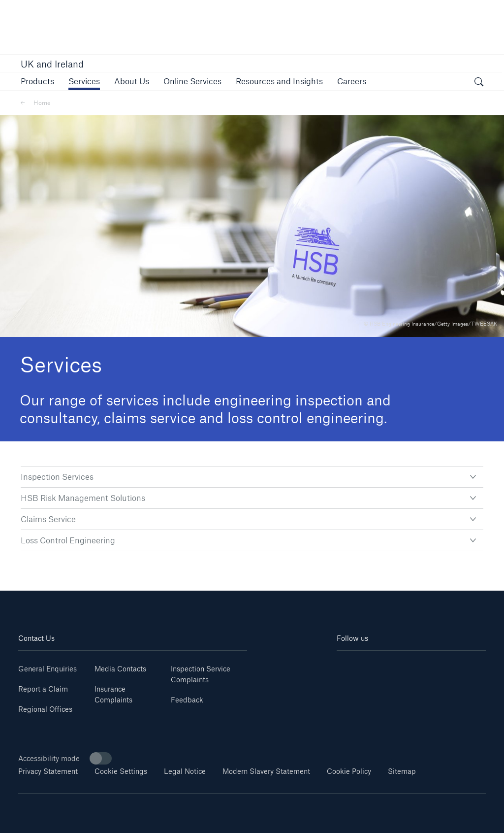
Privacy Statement (48, 771)
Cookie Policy (349, 771)
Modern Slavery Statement (266, 771)
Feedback (187, 700)
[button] (37, 81)
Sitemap (402, 771)
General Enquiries (47, 669)
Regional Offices (45, 709)
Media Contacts (120, 669)
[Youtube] (374, 665)
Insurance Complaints (113, 694)
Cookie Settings (121, 771)
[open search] (479, 83)
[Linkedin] (349, 665)
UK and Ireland (52, 64)
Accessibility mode (65, 758)
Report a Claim (43, 689)
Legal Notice (185, 771)
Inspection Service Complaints (201, 674)
